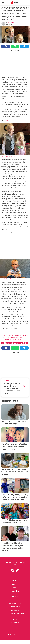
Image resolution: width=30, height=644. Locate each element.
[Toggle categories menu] (3, 2)
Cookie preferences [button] (15, 626)
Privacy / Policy (15, 622)
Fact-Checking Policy (15, 600)
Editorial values (15, 607)
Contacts (15, 588)
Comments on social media (15, 614)
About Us (15, 584)
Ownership (15, 610)
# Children (6, 343)
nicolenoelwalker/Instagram (8, 156)
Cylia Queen (11, 23)
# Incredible (15, 343)
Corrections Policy (15, 603)
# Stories (24, 343)
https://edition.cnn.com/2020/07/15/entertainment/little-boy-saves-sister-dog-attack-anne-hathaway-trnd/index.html (15, 337)
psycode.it (15, 591)
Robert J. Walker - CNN (7, 279)
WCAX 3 (6, 120)
